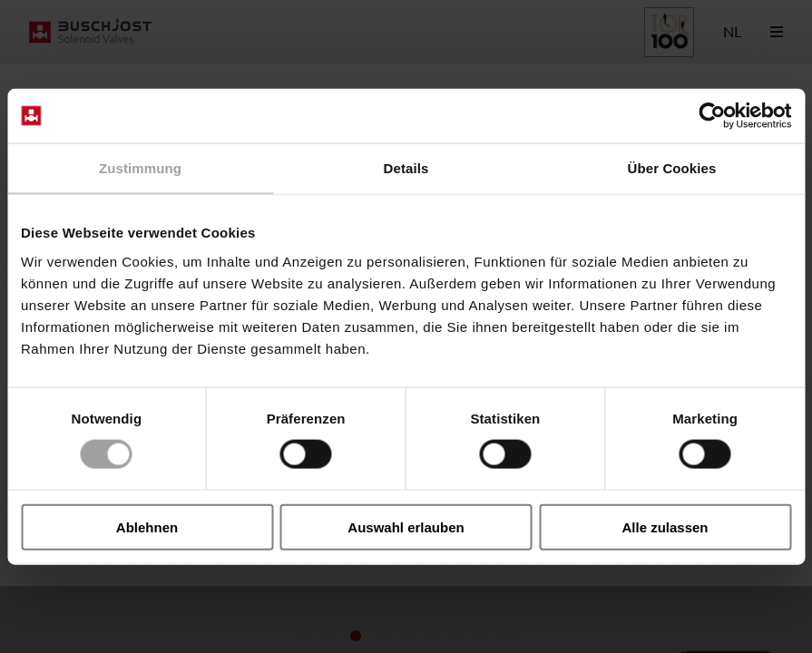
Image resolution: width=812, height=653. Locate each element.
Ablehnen (147, 526)
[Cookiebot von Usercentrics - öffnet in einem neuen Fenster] (712, 116)
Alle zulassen (665, 526)
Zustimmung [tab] (140, 168)
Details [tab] (406, 168)
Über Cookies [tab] (672, 168)
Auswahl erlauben (406, 526)
